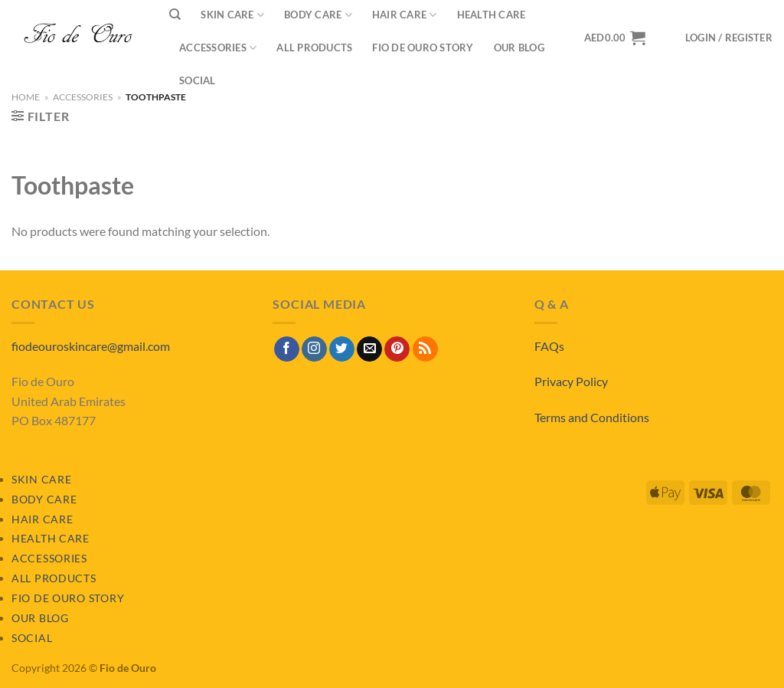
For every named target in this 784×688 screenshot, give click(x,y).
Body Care (44, 499)
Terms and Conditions (592, 417)
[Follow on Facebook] (287, 349)
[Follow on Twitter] (342, 349)
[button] (729, 38)
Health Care (51, 538)
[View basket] (615, 38)
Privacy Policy (571, 381)
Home (26, 97)
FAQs (549, 346)
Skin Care (41, 479)
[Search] (175, 15)
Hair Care (42, 519)
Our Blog (519, 48)
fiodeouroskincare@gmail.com (91, 346)
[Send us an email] (369, 349)
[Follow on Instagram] (314, 349)
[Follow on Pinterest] (397, 349)
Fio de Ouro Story (423, 48)
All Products (314, 48)
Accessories (218, 48)
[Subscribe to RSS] (425, 349)
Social (198, 80)
